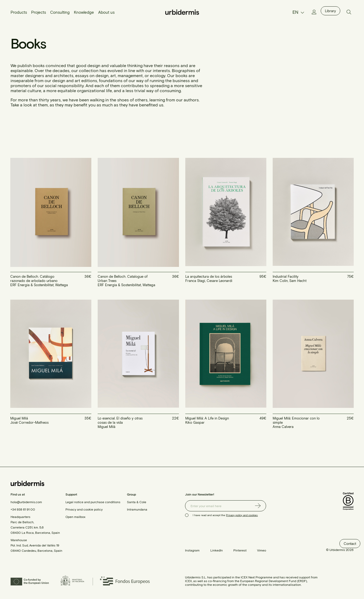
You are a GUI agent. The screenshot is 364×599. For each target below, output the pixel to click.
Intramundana (137, 509)
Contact (350, 544)
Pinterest (240, 550)
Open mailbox (75, 517)
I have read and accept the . (225, 515)
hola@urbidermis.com (26, 502)
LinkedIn (217, 550)
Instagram (192, 550)
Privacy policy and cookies (242, 515)
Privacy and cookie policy (84, 509)
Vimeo (262, 550)
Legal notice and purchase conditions (93, 502)
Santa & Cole (137, 502)
